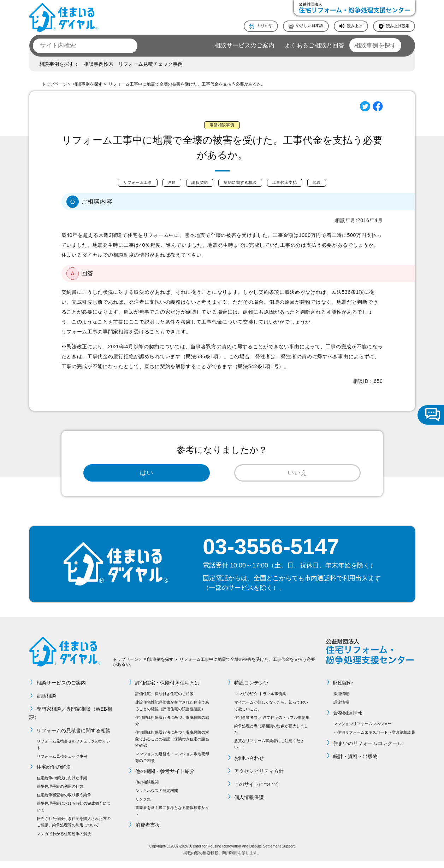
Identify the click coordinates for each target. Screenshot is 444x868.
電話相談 (47, 703)
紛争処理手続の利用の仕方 (60, 793)
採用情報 (341, 701)
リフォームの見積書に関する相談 (74, 737)
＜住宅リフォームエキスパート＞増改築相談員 (374, 739)
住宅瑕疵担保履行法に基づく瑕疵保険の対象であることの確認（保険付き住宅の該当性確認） (172, 746)
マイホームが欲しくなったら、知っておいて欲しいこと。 (271, 712)
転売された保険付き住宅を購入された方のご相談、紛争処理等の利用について (74, 829)
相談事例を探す (375, 45)
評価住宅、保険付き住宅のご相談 (164, 701)
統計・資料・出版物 (356, 763)
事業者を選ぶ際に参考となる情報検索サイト (172, 818)
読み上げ (355, 26)
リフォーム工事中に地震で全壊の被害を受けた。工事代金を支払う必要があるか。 (187, 84)
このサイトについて (256, 791)
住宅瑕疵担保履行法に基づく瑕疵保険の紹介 (172, 727)
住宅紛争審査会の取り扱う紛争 (64, 802)
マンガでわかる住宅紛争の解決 (64, 840)
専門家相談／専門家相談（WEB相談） (71, 720)
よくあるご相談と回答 (314, 45)
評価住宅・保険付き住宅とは (167, 690)
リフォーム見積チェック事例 (150, 64)
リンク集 (143, 806)
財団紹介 (343, 690)
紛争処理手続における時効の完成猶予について (74, 814)
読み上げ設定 (398, 26)
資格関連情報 (348, 720)
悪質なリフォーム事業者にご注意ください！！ (269, 751)
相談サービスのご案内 (244, 45)
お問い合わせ (249, 765)
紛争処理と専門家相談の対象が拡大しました (271, 736)
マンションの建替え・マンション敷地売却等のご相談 (172, 764)
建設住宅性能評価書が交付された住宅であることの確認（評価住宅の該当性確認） (172, 712)
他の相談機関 (147, 789)
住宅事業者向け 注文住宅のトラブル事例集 (272, 724)
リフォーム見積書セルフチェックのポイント (74, 751)
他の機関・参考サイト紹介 (165, 778)
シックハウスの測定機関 (157, 798)
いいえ (297, 477)
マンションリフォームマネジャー (363, 731)
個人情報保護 (249, 804)
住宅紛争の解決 (54, 774)
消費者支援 (148, 832)
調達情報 (341, 709)
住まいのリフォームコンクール (368, 750)
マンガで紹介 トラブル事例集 (260, 701)
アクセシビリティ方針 (259, 778)
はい (147, 477)
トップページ (54, 84)
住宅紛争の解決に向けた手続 (62, 785)
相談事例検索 (99, 64)
